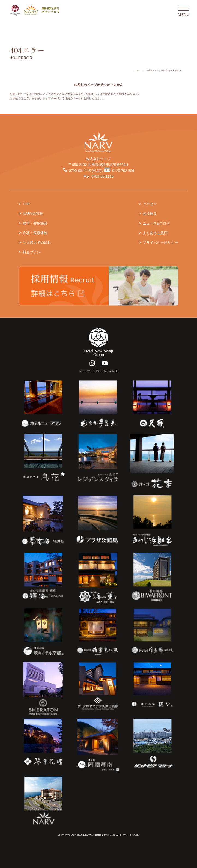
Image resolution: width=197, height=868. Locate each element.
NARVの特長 (33, 214)
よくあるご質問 (155, 233)
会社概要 (150, 214)
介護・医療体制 (35, 233)
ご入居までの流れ (37, 243)
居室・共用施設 (35, 223)
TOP (26, 204)
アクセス (150, 204)
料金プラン (32, 252)
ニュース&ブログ (156, 223)
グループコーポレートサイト (98, 371)
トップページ (51, 98)
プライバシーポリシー (160, 243)
